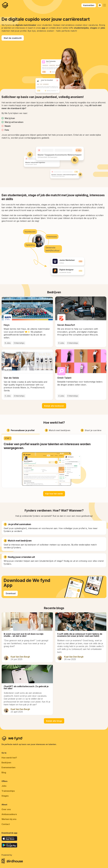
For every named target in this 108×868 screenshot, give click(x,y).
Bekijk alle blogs (54, 721)
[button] (105, 5)
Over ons (6, 809)
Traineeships (8, 791)
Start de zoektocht (13, 38)
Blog (4, 772)
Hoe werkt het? (9, 758)
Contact (6, 824)
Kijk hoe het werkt (54, 494)
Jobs (4, 786)
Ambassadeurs (9, 814)
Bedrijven (6, 763)
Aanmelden (89, 5)
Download (11, 593)
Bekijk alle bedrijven (54, 406)
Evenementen (8, 767)
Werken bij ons (9, 819)
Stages (5, 796)
